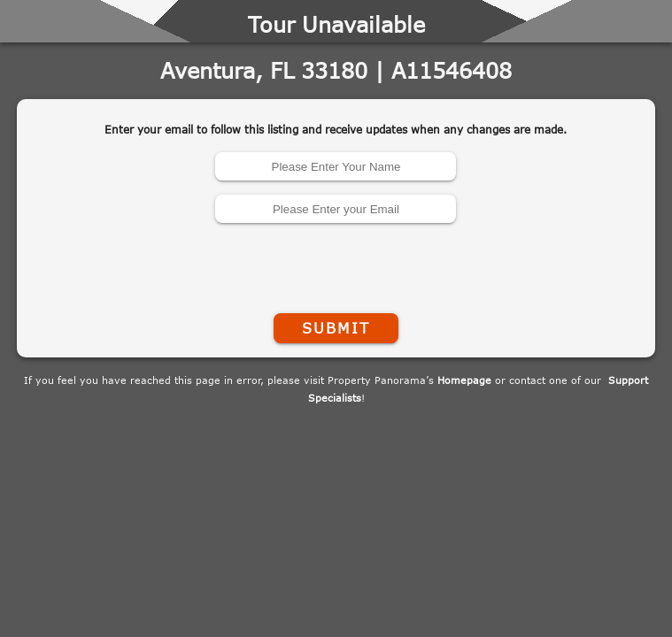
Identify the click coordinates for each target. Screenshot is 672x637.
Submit (336, 328)
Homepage (464, 380)
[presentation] (336, 265)
